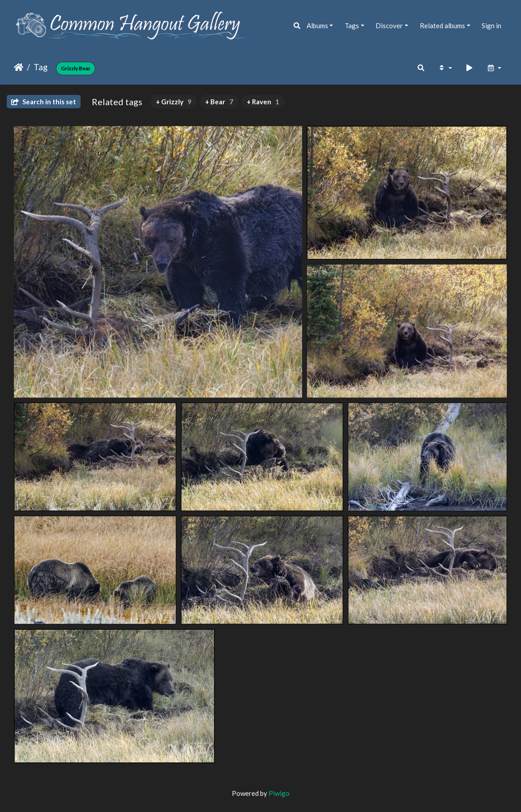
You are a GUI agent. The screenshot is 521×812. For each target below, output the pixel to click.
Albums (317, 26)
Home (19, 67)
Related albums (442, 26)
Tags (352, 26)
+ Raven (263, 102)
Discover (389, 26)
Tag (41, 67)
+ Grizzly (174, 102)
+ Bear (219, 102)
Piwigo (279, 793)
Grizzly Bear (76, 68)
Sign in (491, 26)
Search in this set (44, 102)
